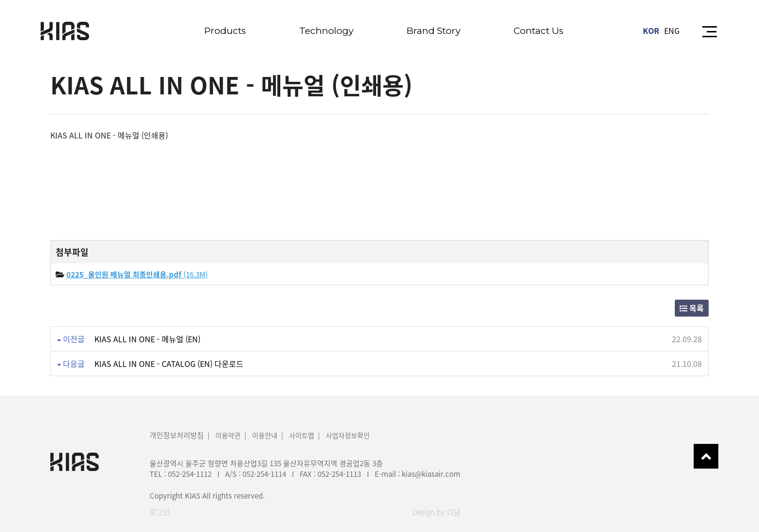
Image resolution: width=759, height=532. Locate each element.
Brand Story (433, 31)
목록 (692, 308)
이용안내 (265, 435)
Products (225, 31)
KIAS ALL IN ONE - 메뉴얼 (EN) (147, 339)
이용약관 (228, 435)
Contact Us (539, 31)
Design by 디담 (436, 512)
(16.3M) (137, 274)
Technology (326, 31)
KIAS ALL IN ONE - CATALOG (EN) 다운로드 (169, 364)
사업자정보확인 (348, 435)
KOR (651, 30)
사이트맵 (302, 435)
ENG (672, 30)
